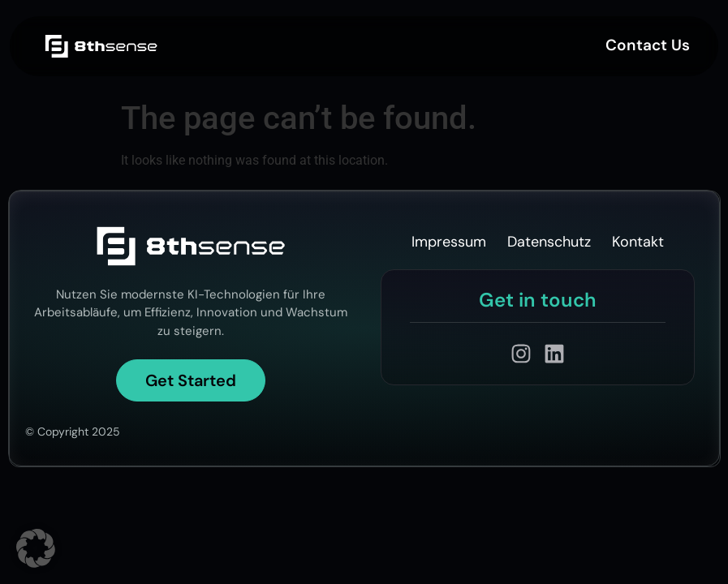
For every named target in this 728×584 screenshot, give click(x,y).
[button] (36, 548)
